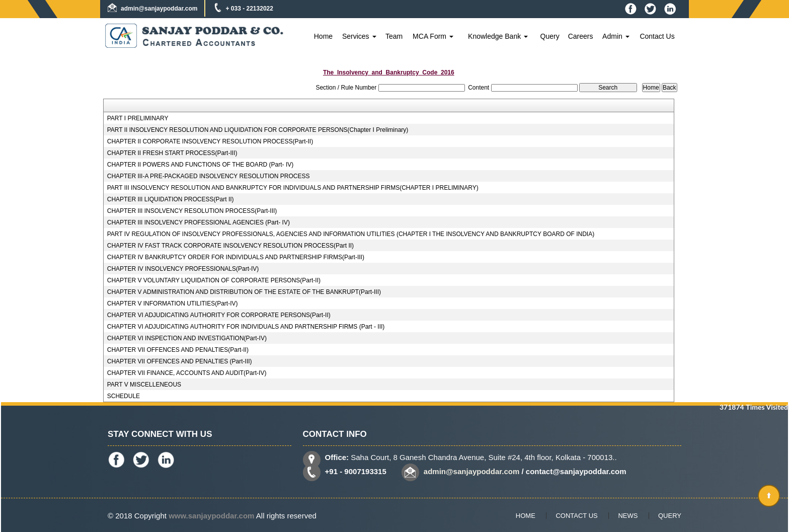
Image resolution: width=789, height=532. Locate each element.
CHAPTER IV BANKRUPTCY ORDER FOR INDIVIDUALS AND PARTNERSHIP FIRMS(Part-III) (236, 257)
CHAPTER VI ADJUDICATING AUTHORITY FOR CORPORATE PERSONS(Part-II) (219, 315)
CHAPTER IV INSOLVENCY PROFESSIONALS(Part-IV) (183, 269)
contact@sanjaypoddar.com (576, 471)
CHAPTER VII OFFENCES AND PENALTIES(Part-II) (178, 350)
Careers (581, 36)
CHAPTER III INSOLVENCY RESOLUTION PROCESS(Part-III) (192, 211)
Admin (616, 36)
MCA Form (433, 36)
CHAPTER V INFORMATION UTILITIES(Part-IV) (173, 303)
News (628, 516)
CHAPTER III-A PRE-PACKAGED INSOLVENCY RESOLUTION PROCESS (209, 176)
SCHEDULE (124, 396)
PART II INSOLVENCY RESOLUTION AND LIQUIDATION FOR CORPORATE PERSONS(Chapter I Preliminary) (258, 130)
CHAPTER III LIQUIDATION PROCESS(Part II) (171, 199)
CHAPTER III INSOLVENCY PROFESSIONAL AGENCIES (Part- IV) (199, 222)
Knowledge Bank (498, 36)
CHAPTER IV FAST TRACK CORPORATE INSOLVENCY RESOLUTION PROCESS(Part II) (230, 246)
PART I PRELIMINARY (138, 118)
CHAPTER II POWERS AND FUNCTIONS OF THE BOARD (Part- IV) (200, 165)
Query (550, 36)
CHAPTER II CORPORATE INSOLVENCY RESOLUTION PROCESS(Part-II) (210, 141)
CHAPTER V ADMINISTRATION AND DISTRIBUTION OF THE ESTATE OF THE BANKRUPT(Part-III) (244, 292)
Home (323, 36)
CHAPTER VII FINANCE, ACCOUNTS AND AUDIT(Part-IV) (187, 373)
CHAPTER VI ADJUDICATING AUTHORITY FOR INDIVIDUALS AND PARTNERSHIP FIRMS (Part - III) (246, 327)
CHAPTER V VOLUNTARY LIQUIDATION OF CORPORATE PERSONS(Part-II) (214, 280)
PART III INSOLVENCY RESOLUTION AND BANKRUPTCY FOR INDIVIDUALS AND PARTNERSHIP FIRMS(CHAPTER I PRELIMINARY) (293, 188)
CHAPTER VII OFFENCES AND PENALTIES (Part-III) (180, 361)
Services (359, 36)
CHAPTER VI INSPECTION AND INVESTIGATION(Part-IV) (187, 338)
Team (394, 36)
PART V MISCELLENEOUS (144, 385)
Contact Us (657, 36)
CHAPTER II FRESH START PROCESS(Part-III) (172, 153)
